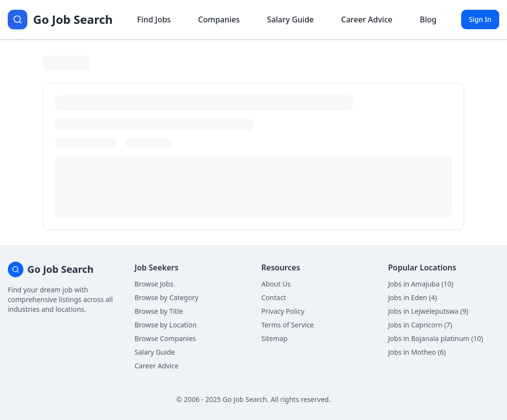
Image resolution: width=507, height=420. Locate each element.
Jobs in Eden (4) (412, 297)
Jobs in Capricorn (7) (420, 325)
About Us (276, 284)
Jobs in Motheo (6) (417, 352)
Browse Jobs (154, 284)
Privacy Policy (283, 311)
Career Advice (156, 366)
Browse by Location (166, 325)
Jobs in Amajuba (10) (421, 284)
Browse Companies (165, 338)
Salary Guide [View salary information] (291, 19)
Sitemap (274, 338)
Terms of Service (288, 325)
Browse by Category (166, 297)
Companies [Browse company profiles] (219, 19)
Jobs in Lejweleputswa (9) (428, 311)
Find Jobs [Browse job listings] (154, 19)
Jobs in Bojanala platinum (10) (436, 338)
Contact (274, 297)
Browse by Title (159, 311)
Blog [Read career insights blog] (428, 19)
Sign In (480, 19)
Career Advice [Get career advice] (367, 19)
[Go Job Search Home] (60, 19)
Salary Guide (155, 352)
